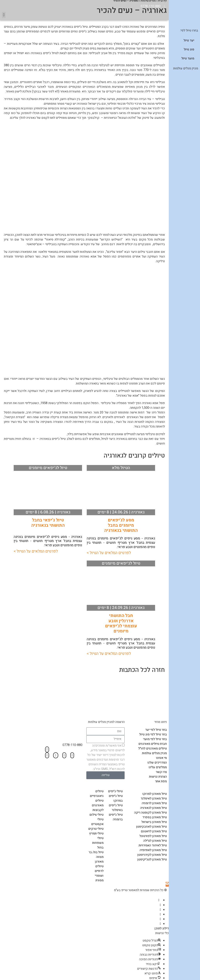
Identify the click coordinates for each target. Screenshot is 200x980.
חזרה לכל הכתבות (142, 669)
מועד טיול (188, 58)
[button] (4, 15)
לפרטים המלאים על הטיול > (109, 552)
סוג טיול (189, 49)
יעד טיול (189, 40)
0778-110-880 (72, 745)
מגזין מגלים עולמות (186, 68)
